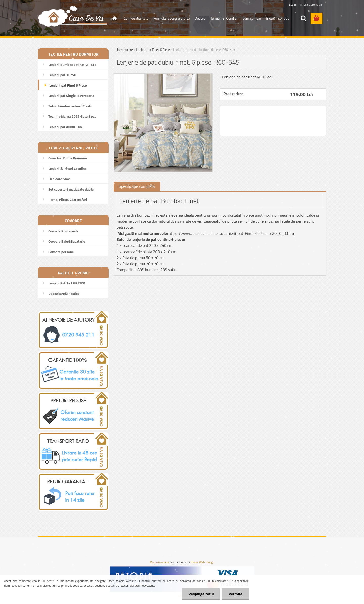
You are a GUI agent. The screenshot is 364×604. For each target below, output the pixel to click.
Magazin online (159, 562)
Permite (235, 594)
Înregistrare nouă (311, 4)
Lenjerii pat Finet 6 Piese (153, 50)
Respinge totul (201, 594)
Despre (200, 18)
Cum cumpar (252, 18)
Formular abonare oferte (172, 18)
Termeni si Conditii (224, 18)
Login (293, 4)
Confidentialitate (136, 18)
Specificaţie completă (137, 186)
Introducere (125, 50)
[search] (303, 18)
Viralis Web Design (202, 562)
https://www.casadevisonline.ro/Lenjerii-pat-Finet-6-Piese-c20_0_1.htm (231, 233)
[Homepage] (114, 18)
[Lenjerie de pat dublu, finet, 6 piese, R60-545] (163, 76)
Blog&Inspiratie (278, 18)
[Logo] (73, 16)
